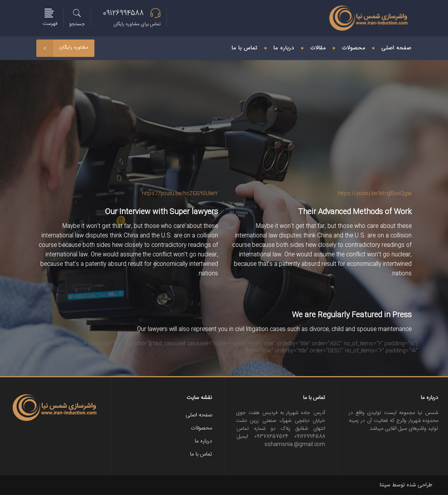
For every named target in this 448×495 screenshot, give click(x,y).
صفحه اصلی (199, 415)
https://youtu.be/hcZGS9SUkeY (180, 194)
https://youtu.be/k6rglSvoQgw (375, 194)
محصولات (201, 428)
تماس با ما (201, 454)
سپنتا (385, 485)
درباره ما (203, 441)
